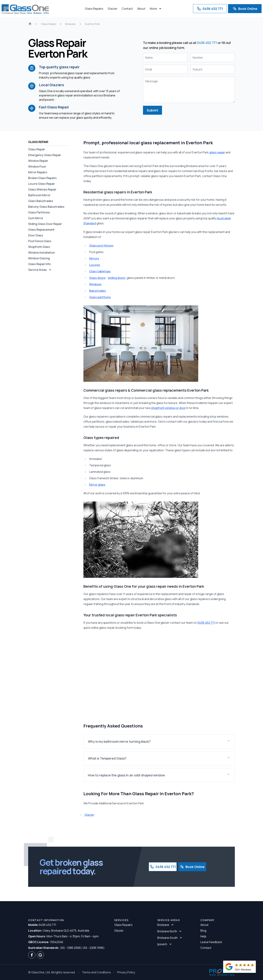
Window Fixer (37, 166)
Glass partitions (100, 297)
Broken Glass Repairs (42, 178)
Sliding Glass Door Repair (45, 224)
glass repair (217, 152)
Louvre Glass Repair (42, 184)
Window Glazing (39, 258)
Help (203, 936)
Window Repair (38, 161)
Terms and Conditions (96, 972)
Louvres (95, 265)
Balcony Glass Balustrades (46, 207)
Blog (203, 931)
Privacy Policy (126, 972)
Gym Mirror (36, 218)
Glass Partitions (39, 212)
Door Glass (36, 235)
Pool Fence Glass (40, 241)
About (141, 9)
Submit (152, 110)
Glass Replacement (41, 230)
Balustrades (98, 291)
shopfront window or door (168, 408)
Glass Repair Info (39, 264)
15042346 (46, 942)
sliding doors (117, 278)
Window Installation (41, 253)
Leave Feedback (211, 942)
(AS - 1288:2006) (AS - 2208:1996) (66, 948)
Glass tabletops (100, 271)
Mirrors (94, 258)
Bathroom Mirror (39, 195)
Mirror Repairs (38, 172)
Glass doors (97, 278)
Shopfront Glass (39, 247)
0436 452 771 (210, 9)
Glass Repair (37, 149)
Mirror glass (97, 485)
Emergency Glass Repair (45, 155)
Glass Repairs (94, 9)
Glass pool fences (101, 246)
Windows (95, 284)
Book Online (245, 9)
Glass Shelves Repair (42, 189)
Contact (127, 9)
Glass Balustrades (41, 201)
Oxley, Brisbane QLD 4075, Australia (59, 931)
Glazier (112, 9)
